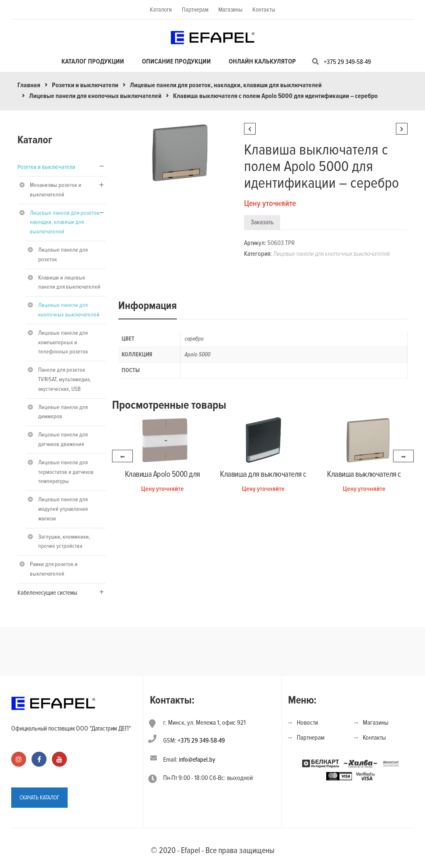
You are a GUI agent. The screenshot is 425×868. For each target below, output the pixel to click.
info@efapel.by (197, 760)
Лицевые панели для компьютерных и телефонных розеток (63, 342)
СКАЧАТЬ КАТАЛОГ (39, 797)
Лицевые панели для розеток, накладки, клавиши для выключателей (226, 85)
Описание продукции (176, 61)
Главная (29, 85)
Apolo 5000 (198, 354)
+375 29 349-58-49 (347, 62)
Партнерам (195, 10)
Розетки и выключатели (85, 85)
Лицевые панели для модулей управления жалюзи (63, 509)
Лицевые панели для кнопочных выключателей (95, 96)
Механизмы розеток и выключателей (56, 190)
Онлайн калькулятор (262, 61)
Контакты (264, 10)
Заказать (262, 222)
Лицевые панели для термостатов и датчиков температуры (66, 472)
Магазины (230, 10)
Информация (148, 306)
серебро (194, 339)
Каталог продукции (93, 61)
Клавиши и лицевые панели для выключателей (69, 282)
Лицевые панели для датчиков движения (63, 439)
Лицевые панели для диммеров (63, 412)
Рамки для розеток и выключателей (54, 569)
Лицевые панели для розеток (63, 255)
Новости (307, 723)
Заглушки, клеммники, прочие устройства (64, 542)
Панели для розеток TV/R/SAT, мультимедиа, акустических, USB (65, 379)
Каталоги (161, 10)
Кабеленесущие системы (47, 593)
